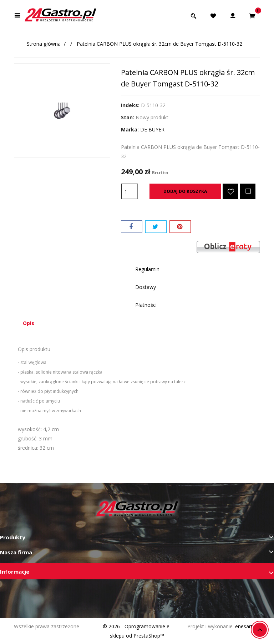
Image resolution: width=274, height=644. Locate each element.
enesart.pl (246, 626)
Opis (29, 323)
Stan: (128, 117)
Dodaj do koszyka (185, 191)
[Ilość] (130, 191)
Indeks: (130, 105)
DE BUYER (152, 129)
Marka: (130, 129)
